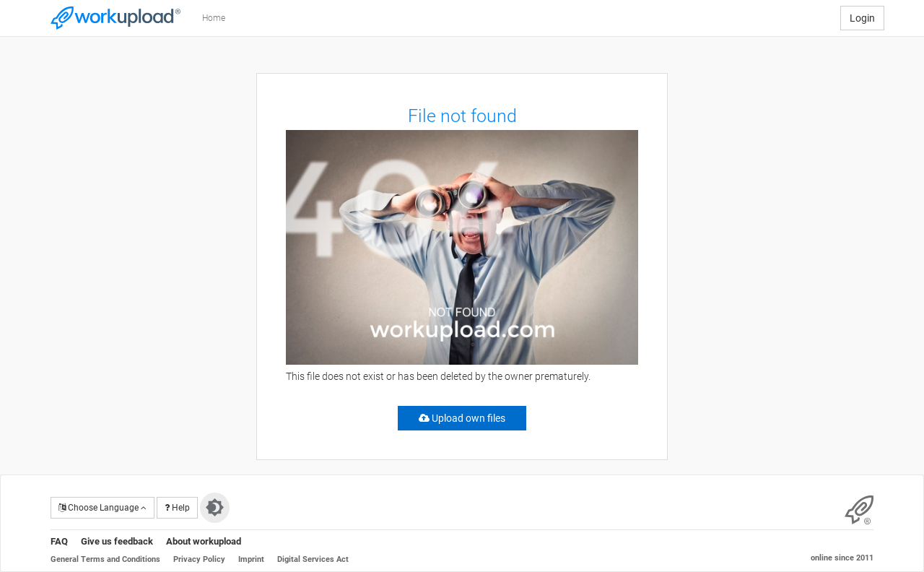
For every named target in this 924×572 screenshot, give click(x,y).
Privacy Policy (199, 559)
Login (862, 18)
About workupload (204, 541)
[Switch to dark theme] (215, 508)
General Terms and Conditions (105, 559)
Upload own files (462, 418)
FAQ (59, 541)
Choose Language (103, 508)
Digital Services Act (313, 559)
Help (177, 508)
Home (214, 18)
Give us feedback (117, 541)
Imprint (251, 559)
